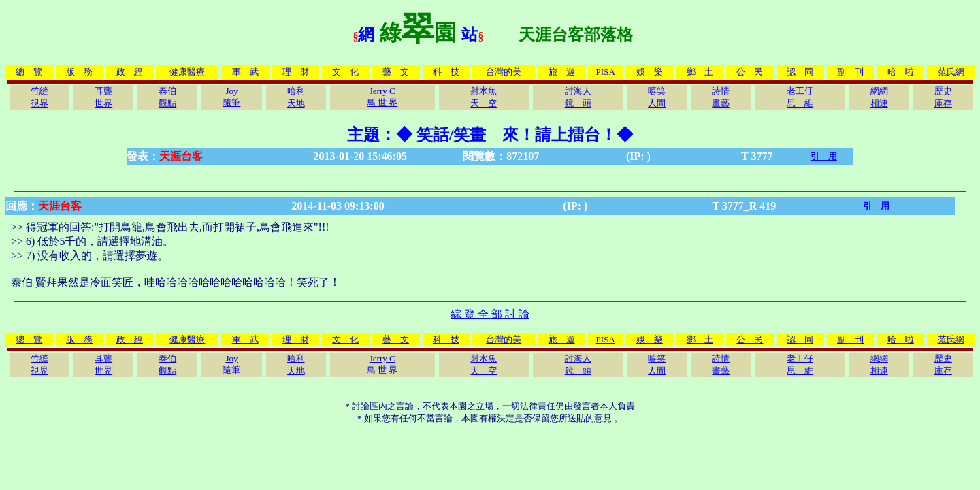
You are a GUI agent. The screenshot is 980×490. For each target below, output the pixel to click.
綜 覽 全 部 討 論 (490, 314)
